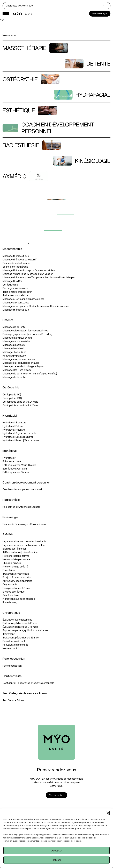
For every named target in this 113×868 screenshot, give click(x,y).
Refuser (56, 860)
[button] (108, 813)
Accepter (57, 851)
